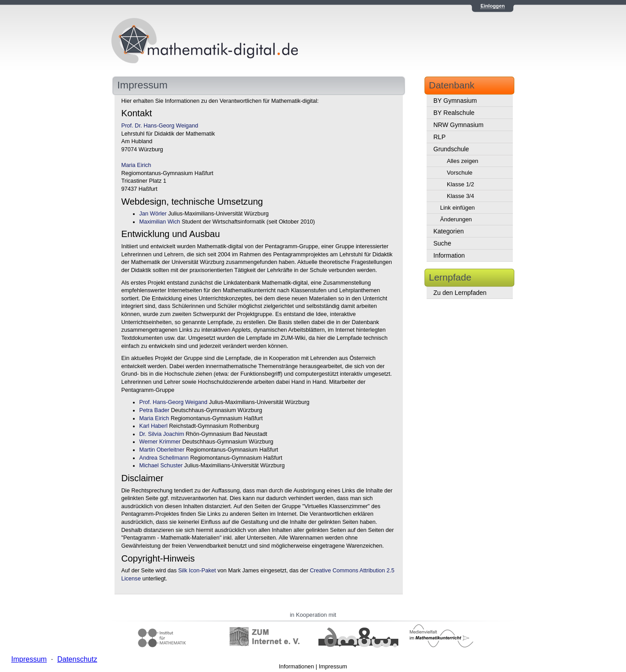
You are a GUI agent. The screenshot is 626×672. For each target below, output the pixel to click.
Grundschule (451, 149)
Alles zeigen (463, 161)
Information (449, 255)
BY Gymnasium (455, 101)
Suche (442, 243)
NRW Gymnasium (458, 125)
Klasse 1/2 (461, 184)
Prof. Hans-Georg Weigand (173, 402)
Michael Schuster (161, 466)
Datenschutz (77, 659)
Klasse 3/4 (461, 196)
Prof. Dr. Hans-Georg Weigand (160, 126)
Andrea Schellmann (164, 458)
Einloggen (493, 6)
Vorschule (460, 173)
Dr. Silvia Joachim (162, 434)
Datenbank (452, 85)
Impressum (333, 666)
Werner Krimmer (160, 442)
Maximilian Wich (160, 222)
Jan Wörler (153, 214)
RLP (439, 137)
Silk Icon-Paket (197, 571)
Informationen (296, 666)
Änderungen (456, 219)
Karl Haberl (153, 426)
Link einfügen (457, 208)
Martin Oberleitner (162, 450)
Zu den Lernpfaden (460, 293)
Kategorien (449, 231)
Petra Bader (154, 410)
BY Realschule (454, 113)
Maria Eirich (136, 165)
